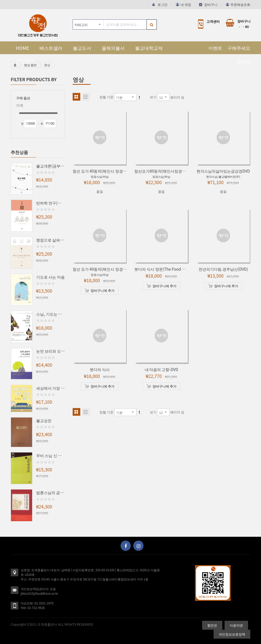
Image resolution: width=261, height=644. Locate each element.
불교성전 (44, 420)
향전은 (243, 61)
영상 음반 (30, 65)
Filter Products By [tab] (34, 79)
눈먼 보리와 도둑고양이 (51, 351)
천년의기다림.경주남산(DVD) (223, 269)
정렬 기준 (106, 97)
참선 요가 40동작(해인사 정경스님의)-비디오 (111, 269)
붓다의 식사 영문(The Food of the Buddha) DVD (176, 269)
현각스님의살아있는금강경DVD (223, 171)
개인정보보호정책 (232, 634)
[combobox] (115, 25)
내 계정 (186, 4)
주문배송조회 (240, 4)
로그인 (162, 4)
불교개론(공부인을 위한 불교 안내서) (51, 166)
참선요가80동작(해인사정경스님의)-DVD (169, 171)
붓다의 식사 (100, 369)
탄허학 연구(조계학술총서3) (51, 203)
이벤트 (215, 48)
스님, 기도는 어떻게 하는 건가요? (51, 314)
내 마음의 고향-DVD (161, 369)
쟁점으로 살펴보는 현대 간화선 (51, 240)
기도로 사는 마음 (50, 277)
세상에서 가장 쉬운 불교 (51, 388)
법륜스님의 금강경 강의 (51, 492)
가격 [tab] (20, 105)
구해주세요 (239, 48)
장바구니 (211, 4)
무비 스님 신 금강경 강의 (51, 455)
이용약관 (236, 625)
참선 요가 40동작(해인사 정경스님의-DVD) (109, 171)
